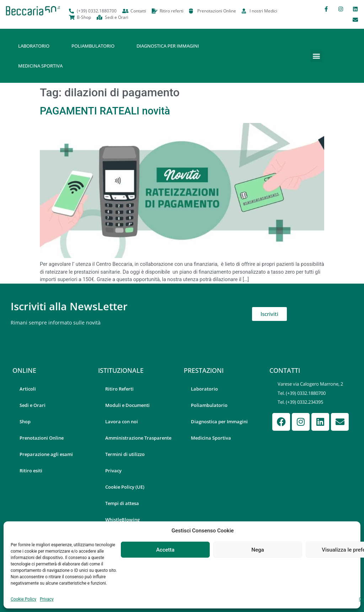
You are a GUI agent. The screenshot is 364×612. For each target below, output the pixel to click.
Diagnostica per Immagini (168, 46)
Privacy (47, 599)
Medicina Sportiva (40, 66)
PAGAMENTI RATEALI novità (105, 111)
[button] (316, 56)
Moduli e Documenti (127, 405)
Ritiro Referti (119, 389)
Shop (25, 422)
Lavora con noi (122, 422)
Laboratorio (34, 46)
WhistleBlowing (122, 520)
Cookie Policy (23, 599)
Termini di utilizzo (125, 454)
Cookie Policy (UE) (125, 487)
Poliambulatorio (93, 46)
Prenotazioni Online (42, 438)
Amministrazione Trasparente (138, 438)
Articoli (28, 389)
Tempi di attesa (122, 503)
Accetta (165, 550)
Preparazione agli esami (46, 454)
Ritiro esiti (31, 471)
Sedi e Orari (33, 405)
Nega (258, 550)
